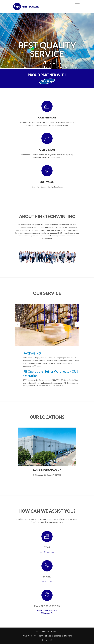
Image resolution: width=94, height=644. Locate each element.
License (58, 636)
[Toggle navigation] (77, 5)
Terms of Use (45, 636)
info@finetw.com (47, 552)
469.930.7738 (47, 581)
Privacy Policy (29, 636)
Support (68, 636)
